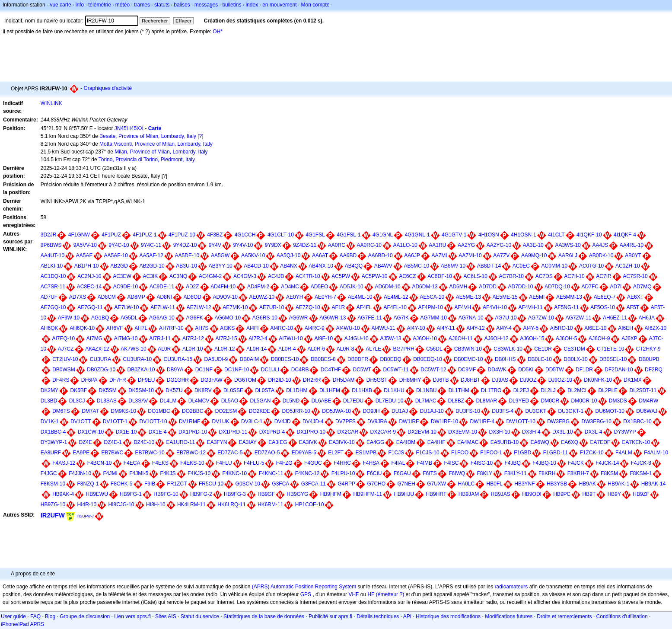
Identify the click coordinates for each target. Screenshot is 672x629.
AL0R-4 (287, 349)
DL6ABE (322, 401)
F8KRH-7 (578, 473)
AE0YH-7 (325, 297)
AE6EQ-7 (605, 297)
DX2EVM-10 (422, 432)
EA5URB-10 (505, 442)
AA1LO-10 (405, 245)
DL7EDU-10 (390, 401)
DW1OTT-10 (521, 421)
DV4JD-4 (313, 421)
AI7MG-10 (126, 338)
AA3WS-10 (568, 245)
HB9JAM (469, 494)
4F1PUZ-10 (182, 235)
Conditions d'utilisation (622, 616)
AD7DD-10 (521, 287)
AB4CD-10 (256, 266)
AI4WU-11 (383, 328)
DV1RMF (189, 421)
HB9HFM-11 (368, 494)
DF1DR (584, 370)
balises (182, 5)
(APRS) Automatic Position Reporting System (304, 587)
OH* (218, 32)
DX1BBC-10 (637, 421)
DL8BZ (456, 401)
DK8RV (203, 390)
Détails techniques (378, 616)
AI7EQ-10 (63, 338)
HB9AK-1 (618, 484)
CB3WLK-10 (508, 349)
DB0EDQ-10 (428, 359)
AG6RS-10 (265, 318)
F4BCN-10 (100, 463)
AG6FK (194, 318)
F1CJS (397, 453)
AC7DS (544, 276)
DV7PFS (346, 421)
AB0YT (633, 255)
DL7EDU (353, 401)
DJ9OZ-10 (560, 380)
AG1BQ (100, 318)
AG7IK (401, 318)
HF (371, 594)
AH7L (141, 328)
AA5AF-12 (151, 255)
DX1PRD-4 (272, 432)
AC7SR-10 (635, 276)
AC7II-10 (574, 276)
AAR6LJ (568, 255)
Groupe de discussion (85, 616)
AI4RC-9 (315, 328)
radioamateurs (511, 587)
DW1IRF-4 (482, 421)
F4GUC (313, 463)
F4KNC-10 (235, 473)
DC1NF (204, 370)
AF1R (338, 307)
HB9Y (614, 494)
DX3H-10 (499, 432)
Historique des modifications (448, 616)
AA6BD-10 (381, 255)
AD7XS (78, 297)
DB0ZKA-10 (141, 370)
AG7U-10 (506, 318)
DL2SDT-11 (643, 390)
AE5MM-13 (569, 297)
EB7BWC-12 (191, 453)
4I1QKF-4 (625, 235)
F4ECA (132, 463)
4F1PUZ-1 (145, 235)
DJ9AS (500, 380)
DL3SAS (107, 401)
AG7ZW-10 (541, 318)
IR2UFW (53, 515)
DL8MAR (486, 401)
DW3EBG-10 (597, 421)
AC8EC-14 (89, 287)
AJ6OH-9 (599, 338)
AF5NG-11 (566, 307)
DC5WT (362, 370)
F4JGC (49, 473)
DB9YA (175, 370)
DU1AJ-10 (432, 411)
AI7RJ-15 (226, 338)
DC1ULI (270, 370)
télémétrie (100, 5)
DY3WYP (625, 432)
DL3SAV (138, 401)
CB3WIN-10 (468, 349)
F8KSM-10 (53, 484)
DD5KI (526, 370)
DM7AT (90, 411)
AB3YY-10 (221, 266)
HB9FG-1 (131, 494)
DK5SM (108, 390)
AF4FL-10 (395, 307)
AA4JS (600, 245)
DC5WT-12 (433, 370)
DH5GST (377, 380)
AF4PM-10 (431, 307)
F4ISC (451, 463)
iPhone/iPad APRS (22, 624)
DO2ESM (226, 411)
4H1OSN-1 (524, 235)
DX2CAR (348, 432)
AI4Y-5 (531, 328)
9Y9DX (273, 245)
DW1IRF (409, 421)
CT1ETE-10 (610, 349)
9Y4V (215, 245)
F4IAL (398, 463)
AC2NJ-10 (89, 276)
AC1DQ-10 (53, 276)
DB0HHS (505, 359)
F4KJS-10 (199, 473)
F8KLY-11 (516, 473)
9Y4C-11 (151, 245)
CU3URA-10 (138, 359)
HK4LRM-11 (191, 504)
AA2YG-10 (499, 245)
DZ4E (85, 442)
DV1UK (221, 421)
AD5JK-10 (352, 287)
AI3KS (227, 328)
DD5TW (555, 370)
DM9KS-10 (123, 411)
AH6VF (115, 328)
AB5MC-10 (416, 266)
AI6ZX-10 (656, 328)
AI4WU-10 (348, 328)
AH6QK (49, 328)
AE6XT (635, 297)
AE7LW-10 (127, 307)
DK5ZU (174, 390)
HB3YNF (524, 484)
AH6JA (647, 318)
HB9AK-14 (654, 484)
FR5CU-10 (211, 484)
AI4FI (253, 328)
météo (123, 5)
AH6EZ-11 (615, 318)
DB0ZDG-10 (101, 370)
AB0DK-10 (601, 255)
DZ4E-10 (144, 442)
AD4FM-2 (258, 287)
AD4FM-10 (223, 287)
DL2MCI (577, 390)
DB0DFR (358, 359)
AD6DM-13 (425, 287)
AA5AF (84, 255)
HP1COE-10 (310, 504)
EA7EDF (600, 442)
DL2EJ (521, 390)
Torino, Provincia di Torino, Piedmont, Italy (147, 160)
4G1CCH (245, 235)
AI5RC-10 (562, 328)
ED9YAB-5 (304, 453)
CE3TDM (574, 349)
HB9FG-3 (235, 494)
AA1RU (437, 245)
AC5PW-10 (375, 276)
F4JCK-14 (607, 463)
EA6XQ (570, 442)
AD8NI (164, 297)
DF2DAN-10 (619, 370)
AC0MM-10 (555, 266)
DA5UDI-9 (216, 359)
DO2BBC (193, 411)
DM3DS (618, 401)
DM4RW (648, 401)
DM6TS (61, 411)
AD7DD (488, 287)
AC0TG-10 (591, 266)
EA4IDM (406, 442)
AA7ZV (501, 255)
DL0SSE (233, 390)
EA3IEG (278, 442)
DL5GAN (260, 401)
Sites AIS (166, 616)
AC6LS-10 (476, 276)
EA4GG (375, 442)
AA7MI (440, 255)
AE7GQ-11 (90, 307)
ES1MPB (366, 453)
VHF (354, 594)
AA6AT (320, 255)
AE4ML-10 (360, 297)
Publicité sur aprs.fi (330, 616)
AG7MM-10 (434, 318)
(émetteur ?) (390, 594)
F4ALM (624, 453)
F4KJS (168, 473)
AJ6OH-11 (461, 338)
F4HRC (342, 463)
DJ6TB (441, 380)
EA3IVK (308, 442)
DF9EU (146, 380)
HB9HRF (436, 494)
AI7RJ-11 (160, 338)
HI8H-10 (156, 504)
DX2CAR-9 (383, 432)
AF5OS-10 (603, 307)
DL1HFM (330, 390)
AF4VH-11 (531, 307)
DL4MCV (199, 401)
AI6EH (626, 328)
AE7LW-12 (199, 307)
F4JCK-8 (641, 463)
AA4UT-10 (53, 255)
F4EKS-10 (192, 463)
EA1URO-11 (181, 442)
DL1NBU (426, 390)
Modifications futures (509, 616)
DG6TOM (245, 380)
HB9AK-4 (63, 494)
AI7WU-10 (291, 338)
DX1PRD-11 (233, 432)
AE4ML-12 (396, 297)
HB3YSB (557, 484)
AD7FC (590, 287)
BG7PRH (404, 349)
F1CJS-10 (428, 453)
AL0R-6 (316, 349)
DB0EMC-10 (468, 359)
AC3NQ (178, 276)
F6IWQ (457, 473)
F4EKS (160, 463)
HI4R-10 (87, 504)
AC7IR (604, 276)
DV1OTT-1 (115, 421)
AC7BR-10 (511, 276)
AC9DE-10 (126, 287)
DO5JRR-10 (296, 411)
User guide (13, 616)
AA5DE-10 (187, 255)
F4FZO (284, 463)
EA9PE (81, 453)
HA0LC (467, 484)
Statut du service (200, 616)
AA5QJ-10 (288, 255)
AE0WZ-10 (262, 297)
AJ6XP (629, 338)
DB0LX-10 (575, 359)
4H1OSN (489, 235)
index (252, 5)
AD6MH (458, 287)
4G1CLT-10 (281, 235)
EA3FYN (217, 442)
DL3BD (49, 401)
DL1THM (459, 390)
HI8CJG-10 (121, 504)
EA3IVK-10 (342, 442)
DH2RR (312, 380)
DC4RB (300, 370)
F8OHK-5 (122, 484)
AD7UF (49, 297)
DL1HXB (362, 390)
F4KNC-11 (271, 473)
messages (206, 5)
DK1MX (632, 380)
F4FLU (224, 463)
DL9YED (519, 401)
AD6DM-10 (387, 287)
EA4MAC (468, 442)
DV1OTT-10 (153, 421)
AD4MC (290, 287)
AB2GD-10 (152, 266)
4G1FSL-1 (349, 235)
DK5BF (78, 390)
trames (142, 5)
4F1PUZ (111, 235)
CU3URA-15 (178, 359)
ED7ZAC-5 (230, 453)
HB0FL (495, 484)
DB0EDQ (390, 359)
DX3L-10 (562, 432)
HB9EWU (97, 494)
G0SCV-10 (248, 484)
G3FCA (280, 484)
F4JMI (110, 473)
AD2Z (193, 287)
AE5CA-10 (432, 297)
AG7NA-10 (471, 318)
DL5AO (230, 401)
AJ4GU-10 (357, 338)
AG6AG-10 (162, 318)
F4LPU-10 (343, 473)
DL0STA (264, 390)
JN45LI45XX (129, 128)
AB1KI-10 (52, 266)
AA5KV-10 (253, 255)
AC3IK (151, 276)
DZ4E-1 (113, 442)
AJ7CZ (66, 349)
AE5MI (537, 297)
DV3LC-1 (252, 421)
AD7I (616, 287)
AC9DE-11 (162, 287)
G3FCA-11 (314, 484)
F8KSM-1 (641, 473)
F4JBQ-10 (544, 463)
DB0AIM (250, 359)
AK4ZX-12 (97, 349)
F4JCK (576, 463)
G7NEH (406, 484)
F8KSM (609, 473)
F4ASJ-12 (64, 463)
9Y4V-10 (243, 245)
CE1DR (543, 349)
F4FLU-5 (254, 463)
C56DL (434, 349)
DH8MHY (410, 380)
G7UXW (436, 484)
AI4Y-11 (446, 328)
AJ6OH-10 (425, 338)
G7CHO (376, 484)
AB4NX (288, 266)
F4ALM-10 (656, 453)
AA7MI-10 (470, 255)
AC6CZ (407, 276)
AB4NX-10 (321, 266)
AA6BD (348, 255)
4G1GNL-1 (417, 235)
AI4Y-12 (475, 328)
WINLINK (51, 103)
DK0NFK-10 (598, 380)
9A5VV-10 (85, 245)
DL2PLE (608, 390)
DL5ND (291, 401)
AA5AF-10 (116, 255)
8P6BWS (51, 245)
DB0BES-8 (323, 359)
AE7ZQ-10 (308, 307)
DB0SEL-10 (613, 359)
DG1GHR (178, 380)
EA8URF (51, 453)
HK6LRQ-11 (231, 504)
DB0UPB (649, 359)
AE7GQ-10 (53, 307)
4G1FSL (315, 235)
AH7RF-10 (171, 328)
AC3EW (122, 276)
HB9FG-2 (201, 494)
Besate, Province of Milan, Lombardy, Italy (148, 136)
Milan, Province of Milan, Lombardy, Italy (161, 152)
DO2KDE (260, 411)
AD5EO (320, 287)
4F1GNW (79, 235)
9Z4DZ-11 (305, 245)
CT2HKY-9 (648, 349)
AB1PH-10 (87, 266)
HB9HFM (331, 494)
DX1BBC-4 (53, 432)
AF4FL (364, 307)
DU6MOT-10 (610, 411)
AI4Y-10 (416, 328)
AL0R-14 (256, 349)
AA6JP (412, 255)
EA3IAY (248, 442)
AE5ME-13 (468, 297)
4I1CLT (556, 235)
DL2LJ (548, 390)
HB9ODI (532, 494)
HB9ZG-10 (53, 504)
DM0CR (550, 401)
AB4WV (383, 266)
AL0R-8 (346, 349)
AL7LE (373, 349)
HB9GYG (297, 494)
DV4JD (283, 421)
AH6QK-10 (82, 328)
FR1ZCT (177, 484)
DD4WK (497, 370)
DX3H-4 (531, 432)
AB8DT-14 (489, 266)
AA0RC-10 (369, 245)
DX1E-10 (126, 432)
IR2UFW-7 (85, 516)
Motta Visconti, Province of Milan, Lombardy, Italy (156, 144)
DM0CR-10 (584, 401)
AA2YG (466, 245)
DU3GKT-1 (571, 411)
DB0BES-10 (285, 359)
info (80, 5)
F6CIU (374, 473)
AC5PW (341, 276)
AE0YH (295, 297)
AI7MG (94, 338)
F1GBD (522, 453)
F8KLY (484, 473)
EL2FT (336, 453)
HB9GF (266, 494)
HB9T (589, 494)
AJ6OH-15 (532, 338)
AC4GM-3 (245, 276)
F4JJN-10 (80, 473)
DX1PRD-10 (193, 432)
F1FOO (460, 453)
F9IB (150, 484)
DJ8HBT (470, 380)
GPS (306, 594)
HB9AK (588, 484)
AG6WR (298, 318)
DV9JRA (377, 421)
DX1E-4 (158, 432)
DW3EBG (558, 421)
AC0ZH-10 (628, 266)
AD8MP (136, 297)
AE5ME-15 (505, 297)
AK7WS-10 (133, 349)
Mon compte (315, 5)
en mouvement (279, 5)
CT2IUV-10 (65, 359)
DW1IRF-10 (444, 421)
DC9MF (467, 370)
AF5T (633, 307)
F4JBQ (513, 463)
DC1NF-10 (237, 370)
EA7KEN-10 (636, 442)
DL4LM (168, 401)
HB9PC (562, 494)
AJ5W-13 (390, 338)
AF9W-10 (69, 318)
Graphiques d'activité (108, 88)
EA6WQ (540, 442)
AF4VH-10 (495, 307)
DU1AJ (400, 411)
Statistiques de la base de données (264, 616)
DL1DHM (297, 390)
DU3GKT (536, 411)
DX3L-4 (594, 432)
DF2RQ (654, 370)
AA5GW (220, 255)
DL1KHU (394, 390)
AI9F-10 (323, 338)
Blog (50, 616)
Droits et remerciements (564, 616)
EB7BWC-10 (150, 453)
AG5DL (129, 318)
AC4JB (276, 276)
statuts (162, 5)
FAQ (35, 616)
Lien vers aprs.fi (132, 616)
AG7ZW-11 (579, 318)
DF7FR (118, 380)
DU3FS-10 (468, 411)
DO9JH (371, 411)
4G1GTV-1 (454, 235)
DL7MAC (426, 401)
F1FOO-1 (491, 453)
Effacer (183, 21)
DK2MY (49, 390)
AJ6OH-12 (497, 338)
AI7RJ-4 (258, 338)
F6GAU (402, 473)
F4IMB (425, 463)
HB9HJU (404, 494)
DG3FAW (211, 380)
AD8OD (193, 297)
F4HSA (371, 463)
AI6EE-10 (595, 328)
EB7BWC (113, 453)
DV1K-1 (50, 421)
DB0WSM (64, 370)
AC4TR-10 (308, 276)
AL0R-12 (225, 349)
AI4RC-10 (282, 328)
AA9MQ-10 (534, 255)
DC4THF (331, 370)
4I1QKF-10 (589, 235)
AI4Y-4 (504, 328)
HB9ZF (641, 494)
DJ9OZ (528, 380)
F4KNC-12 (307, 473)
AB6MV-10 (453, 266)
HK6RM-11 (270, 504)
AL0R (164, 349)
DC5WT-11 (396, 370)
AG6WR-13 (333, 318)
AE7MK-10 (235, 307)
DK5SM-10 (141, 390)
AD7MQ (642, 287)
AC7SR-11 (53, 287)
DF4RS (61, 380)
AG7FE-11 (370, 318)
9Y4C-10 (119, 245)
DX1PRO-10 (311, 432)
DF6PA (89, 380)
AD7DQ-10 (557, 287)
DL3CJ (77, 401)
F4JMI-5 (139, 473)
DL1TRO (491, 390)
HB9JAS (501, 494)
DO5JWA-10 (336, 411)
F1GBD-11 (556, 453)
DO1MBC (159, 411)
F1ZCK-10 (591, 453)
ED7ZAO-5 (267, 453)
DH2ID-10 (279, 380)
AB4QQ (354, 266)
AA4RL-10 (632, 245)
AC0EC (521, 266)
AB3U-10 (186, 266)
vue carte (60, 5)
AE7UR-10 (272, 307)
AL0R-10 (193, 349)
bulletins (232, 5)
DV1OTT (81, 421)
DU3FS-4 (503, 411)
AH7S (202, 328)
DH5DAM (344, 380)
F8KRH (547, 473)
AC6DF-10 (440, 276)
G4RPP (346, 484)
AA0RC (337, 245)
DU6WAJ (647, 411)
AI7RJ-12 (193, 338)
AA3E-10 (533, 245)
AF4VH (463, 307)
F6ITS (430, 473)
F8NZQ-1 (88, 484)
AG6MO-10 (228, 318)
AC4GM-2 (210, 276)
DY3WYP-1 (54, 442)
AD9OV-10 (225, 297)
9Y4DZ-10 (185, 245)
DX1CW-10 (91, 432)
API (407, 616)
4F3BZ (215, 235)
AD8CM (107, 297)
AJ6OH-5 (566, 338)
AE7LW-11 (163, 307)
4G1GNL (383, 235)
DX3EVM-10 (463, 432)
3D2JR (49, 235)
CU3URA (100, 359)
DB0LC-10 (540, 359)
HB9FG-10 (166, 494)
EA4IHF (436, 442)
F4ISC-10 (482, 463)
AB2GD (119, 266)
